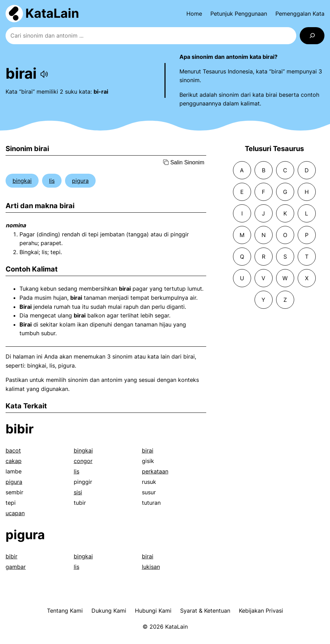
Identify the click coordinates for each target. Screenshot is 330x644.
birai (148, 450)
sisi (78, 492)
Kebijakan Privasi (261, 611)
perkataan (155, 471)
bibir (20, 429)
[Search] (312, 36)
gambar (16, 567)
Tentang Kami (65, 611)
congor (83, 461)
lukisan (151, 567)
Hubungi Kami (153, 611)
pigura (80, 181)
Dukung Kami (109, 611)
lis (52, 181)
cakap (14, 461)
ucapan (15, 513)
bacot (13, 450)
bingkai (22, 181)
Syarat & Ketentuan (205, 611)
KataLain (52, 13)
